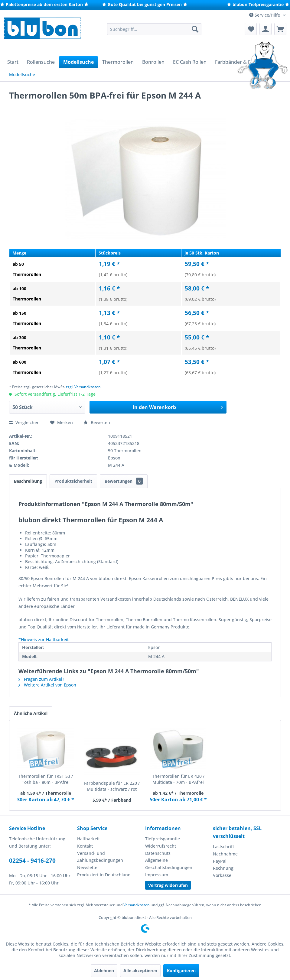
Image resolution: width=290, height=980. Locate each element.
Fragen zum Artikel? (41, 679)
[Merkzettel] (251, 29)
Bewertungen (124, 481)
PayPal (220, 861)
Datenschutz (158, 853)
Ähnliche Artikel (31, 713)
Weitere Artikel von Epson (47, 685)
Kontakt (85, 846)
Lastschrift (223, 847)
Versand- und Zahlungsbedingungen (100, 857)
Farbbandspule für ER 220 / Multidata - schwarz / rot (112, 786)
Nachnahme (225, 854)
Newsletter (88, 867)
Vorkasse (222, 875)
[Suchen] (195, 29)
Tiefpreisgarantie (163, 839)
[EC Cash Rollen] (190, 62)
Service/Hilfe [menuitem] (265, 15)
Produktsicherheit (73, 481)
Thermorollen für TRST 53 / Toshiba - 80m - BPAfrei (46, 779)
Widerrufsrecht (161, 846)
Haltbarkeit (88, 839)
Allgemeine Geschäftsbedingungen (169, 864)
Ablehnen (104, 970)
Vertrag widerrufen (168, 885)
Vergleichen (24, 422)
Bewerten (97, 422)
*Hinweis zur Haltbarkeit (44, 639)
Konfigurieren (181, 970)
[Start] (13, 62)
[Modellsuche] (78, 62)
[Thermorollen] (118, 62)
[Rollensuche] (41, 62)
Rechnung (223, 868)
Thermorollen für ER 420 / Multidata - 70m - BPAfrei (178, 779)
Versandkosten (137, 905)
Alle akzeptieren (140, 970)
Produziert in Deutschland (104, 875)
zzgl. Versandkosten (83, 387)
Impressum (157, 875)
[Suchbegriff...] (154, 29)
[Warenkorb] (280, 29)
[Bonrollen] (153, 62)
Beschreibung (28, 481)
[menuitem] (154, 29)
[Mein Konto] (266, 29)
